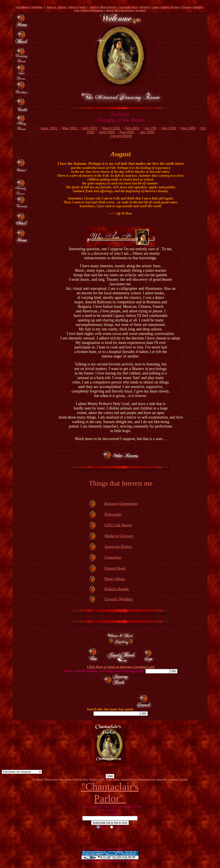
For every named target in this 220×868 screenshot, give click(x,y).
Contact (141, 10)
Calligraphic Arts (147, 780)
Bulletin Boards (117, 589)
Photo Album (115, 579)
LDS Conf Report (118, 525)
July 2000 (147, 132)
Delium (198, 7)
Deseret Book (115, 568)
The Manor (23, 7)
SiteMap (37, 7)
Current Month (121, 136)
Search (51, 7)
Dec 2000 (169, 128)
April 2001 (90, 128)
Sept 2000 (107, 132)
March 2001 (111, 128)
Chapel (186, 7)
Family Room (170, 7)
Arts (77, 10)
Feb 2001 (132, 128)
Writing (145, 7)
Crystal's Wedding (118, 599)
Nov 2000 (188, 128)
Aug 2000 (127, 132)
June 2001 (50, 128)
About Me (113, 10)
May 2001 (71, 128)
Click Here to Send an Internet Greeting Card (121, 667)
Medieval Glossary (119, 536)
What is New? (78, 7)
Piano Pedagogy (93, 10)
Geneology (113, 557)
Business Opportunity (121, 504)
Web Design (109, 7)
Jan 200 (150, 128)
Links (155, 7)
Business (127, 10)
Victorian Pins (128, 7)
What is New (51, 780)
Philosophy (113, 514)
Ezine (63, 7)
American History (118, 547)
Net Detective (22, 772)
